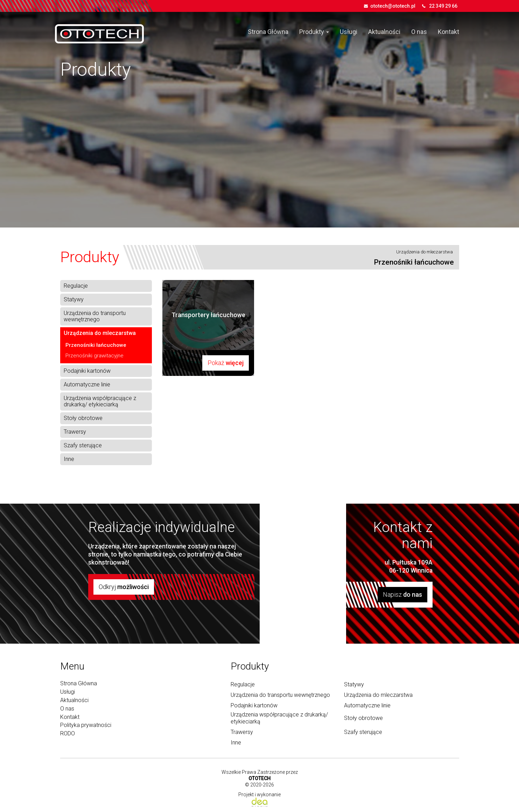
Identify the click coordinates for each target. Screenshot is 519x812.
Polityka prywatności (86, 725)
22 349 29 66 (443, 6)
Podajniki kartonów (87, 371)
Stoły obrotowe (83, 418)
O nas (419, 32)
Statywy (74, 300)
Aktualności (384, 32)
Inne (69, 459)
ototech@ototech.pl (393, 6)
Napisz (402, 594)
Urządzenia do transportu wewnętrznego (95, 316)
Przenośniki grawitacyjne (94, 356)
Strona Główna (268, 32)
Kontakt (448, 32)
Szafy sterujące (83, 446)
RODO (68, 733)
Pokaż (226, 363)
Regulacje (76, 286)
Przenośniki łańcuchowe (96, 345)
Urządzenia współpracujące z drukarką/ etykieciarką (100, 401)
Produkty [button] (314, 32)
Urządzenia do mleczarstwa (425, 252)
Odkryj (124, 587)
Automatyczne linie (87, 385)
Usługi (349, 32)
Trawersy (75, 432)
